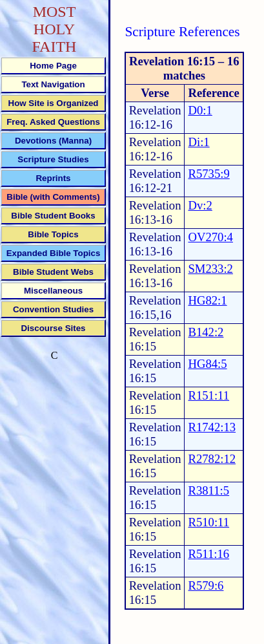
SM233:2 (210, 269)
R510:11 (208, 522)
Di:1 (198, 142)
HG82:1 (207, 300)
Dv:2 (200, 205)
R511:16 (208, 554)
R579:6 (206, 585)
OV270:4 (210, 237)
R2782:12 (212, 459)
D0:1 (200, 110)
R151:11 (208, 395)
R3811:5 (208, 490)
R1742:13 (212, 427)
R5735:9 (208, 174)
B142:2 (206, 332)
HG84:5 (207, 364)
